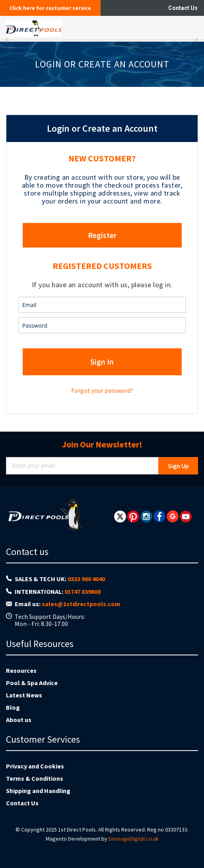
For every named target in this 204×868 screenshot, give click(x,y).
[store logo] (75, 28)
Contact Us (183, 8)
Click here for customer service (50, 8)
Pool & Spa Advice (32, 683)
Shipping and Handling (38, 791)
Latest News (24, 695)
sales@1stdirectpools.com (81, 604)
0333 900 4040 (86, 579)
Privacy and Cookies (35, 766)
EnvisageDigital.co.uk (134, 839)
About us (19, 720)
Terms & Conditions (35, 778)
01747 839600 (83, 591)
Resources (21, 670)
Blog (13, 707)
